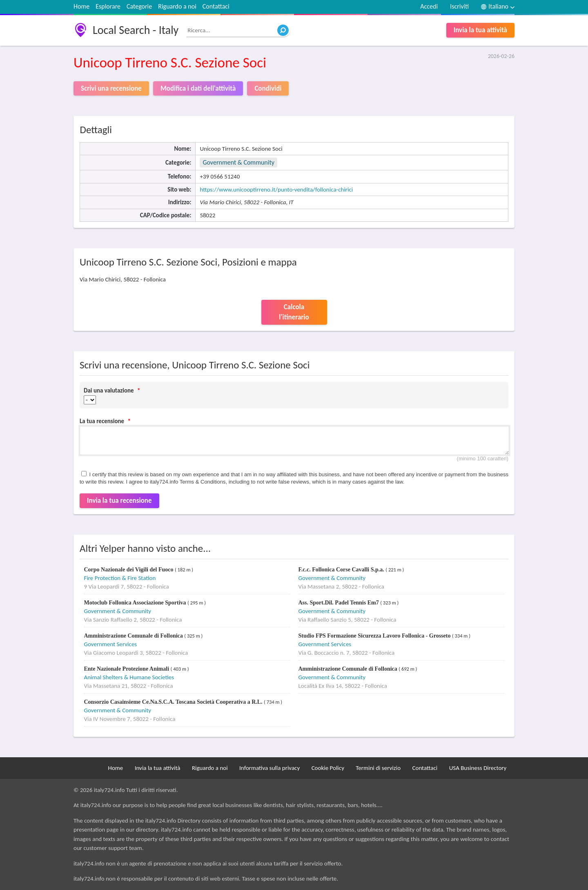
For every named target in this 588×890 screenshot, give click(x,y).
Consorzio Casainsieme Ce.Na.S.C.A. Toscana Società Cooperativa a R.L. (174, 702)
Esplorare (108, 6)
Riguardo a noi (177, 6)
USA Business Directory (478, 768)
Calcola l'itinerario (294, 312)
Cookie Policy (328, 768)
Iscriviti (459, 6)
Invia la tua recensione (119, 501)
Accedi (429, 6)
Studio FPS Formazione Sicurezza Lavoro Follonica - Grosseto (375, 636)
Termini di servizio (378, 768)
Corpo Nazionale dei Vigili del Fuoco (129, 570)
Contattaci (216, 6)
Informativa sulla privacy (269, 768)
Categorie (139, 6)
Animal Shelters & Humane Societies (129, 677)
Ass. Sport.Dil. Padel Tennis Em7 (340, 603)
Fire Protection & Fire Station (120, 578)
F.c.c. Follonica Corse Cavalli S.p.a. (342, 570)
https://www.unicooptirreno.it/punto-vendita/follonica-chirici (276, 190)
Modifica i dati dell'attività (198, 88)
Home (81, 6)
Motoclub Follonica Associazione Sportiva (136, 603)
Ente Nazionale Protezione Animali (127, 669)
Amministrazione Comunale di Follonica (134, 636)
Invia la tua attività (480, 30)
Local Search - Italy (136, 30)
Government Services (111, 644)
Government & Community (238, 162)
